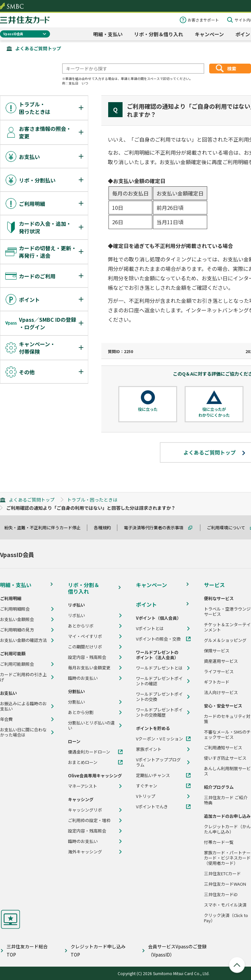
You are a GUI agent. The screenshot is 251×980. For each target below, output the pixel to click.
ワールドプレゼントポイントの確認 (159, 681)
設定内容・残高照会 (87, 657)
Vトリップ (146, 796)
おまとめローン (83, 762)
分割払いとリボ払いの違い (91, 725)
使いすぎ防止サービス (225, 758)
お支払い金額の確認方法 (23, 640)
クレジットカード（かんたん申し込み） (227, 829)
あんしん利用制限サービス (227, 771)
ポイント (146, 604)
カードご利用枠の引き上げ (23, 677)
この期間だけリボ (85, 647)
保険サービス (217, 651)
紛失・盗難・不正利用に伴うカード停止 (45, 528)
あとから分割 (81, 712)
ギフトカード (217, 682)
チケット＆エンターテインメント (227, 627)
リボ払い (76, 615)
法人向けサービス (221, 692)
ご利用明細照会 (15, 609)
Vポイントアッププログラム (158, 762)
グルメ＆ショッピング (225, 640)
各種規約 (105, 528)
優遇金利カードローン (89, 752)
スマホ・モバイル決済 (225, 905)
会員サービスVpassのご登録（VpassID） (177, 950)
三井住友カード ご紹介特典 (226, 800)
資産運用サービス (221, 661)
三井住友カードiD (221, 894)
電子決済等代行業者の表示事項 (157, 528)
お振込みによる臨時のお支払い (23, 706)
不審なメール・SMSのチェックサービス (227, 735)
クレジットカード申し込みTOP (98, 950)
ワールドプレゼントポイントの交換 (159, 697)
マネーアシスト (83, 786)
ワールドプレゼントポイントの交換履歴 (159, 712)
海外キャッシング (85, 852)
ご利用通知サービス (223, 748)
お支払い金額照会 (17, 619)
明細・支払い (108, 34)
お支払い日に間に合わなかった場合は (23, 732)
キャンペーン (209, 34)
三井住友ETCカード (222, 874)
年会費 (6, 719)
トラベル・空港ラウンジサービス (227, 612)
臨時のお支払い (83, 678)
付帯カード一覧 (219, 842)
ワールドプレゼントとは (159, 668)
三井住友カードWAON (225, 884)
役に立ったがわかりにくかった (214, 412)
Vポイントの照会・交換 (158, 639)
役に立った (148, 409)
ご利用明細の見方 (17, 630)
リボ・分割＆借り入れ (159, 34)
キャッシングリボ (85, 810)
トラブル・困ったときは (92, 500)
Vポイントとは (150, 629)
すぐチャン (147, 786)
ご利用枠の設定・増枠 (89, 820)
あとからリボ (81, 626)
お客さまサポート (203, 20)
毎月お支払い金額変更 (89, 668)
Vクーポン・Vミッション (159, 739)
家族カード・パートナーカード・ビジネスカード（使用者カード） (227, 858)
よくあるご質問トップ (38, 48)
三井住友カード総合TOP (27, 950)
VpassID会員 (13, 34)
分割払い (76, 702)
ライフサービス (219, 672)
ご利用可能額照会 (17, 664)
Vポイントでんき (152, 807)
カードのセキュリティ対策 (227, 719)
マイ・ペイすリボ (85, 636)
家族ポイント (149, 749)
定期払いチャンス (153, 775)
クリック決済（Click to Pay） (226, 918)
